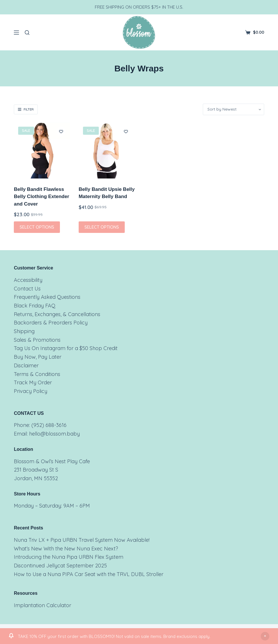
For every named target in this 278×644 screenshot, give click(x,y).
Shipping (24, 331)
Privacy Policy (31, 391)
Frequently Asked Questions (47, 297)
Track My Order (33, 382)
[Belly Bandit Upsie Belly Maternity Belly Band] (107, 150)
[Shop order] (233, 109)
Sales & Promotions (37, 340)
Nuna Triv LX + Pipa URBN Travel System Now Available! (82, 540)
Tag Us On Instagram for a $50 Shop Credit (66, 348)
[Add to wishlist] (61, 131)
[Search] (27, 33)
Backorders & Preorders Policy (51, 323)
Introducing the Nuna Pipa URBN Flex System (69, 557)
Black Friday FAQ (35, 306)
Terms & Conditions (37, 374)
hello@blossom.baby (54, 434)
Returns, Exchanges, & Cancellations (57, 314)
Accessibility (28, 280)
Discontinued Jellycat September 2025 (60, 566)
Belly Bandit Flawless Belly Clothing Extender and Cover (41, 197)
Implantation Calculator (42, 605)
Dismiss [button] (265, 636)
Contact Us (27, 289)
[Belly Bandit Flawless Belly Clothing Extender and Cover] (42, 150)
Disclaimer (26, 365)
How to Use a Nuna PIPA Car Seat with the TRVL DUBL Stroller (89, 574)
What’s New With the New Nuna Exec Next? (66, 549)
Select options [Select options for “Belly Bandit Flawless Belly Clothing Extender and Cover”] (37, 227)
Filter (26, 109)
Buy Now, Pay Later (38, 357)
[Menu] (16, 33)
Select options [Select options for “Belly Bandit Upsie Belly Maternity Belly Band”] (102, 227)
